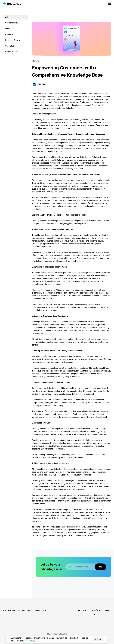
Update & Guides (12, 52)
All (6, 17)
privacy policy (29, 641)
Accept (98, 639)
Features (26, 610)
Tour (19, 610)
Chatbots (9, 34)
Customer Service (13, 23)
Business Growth (12, 40)
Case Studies (11, 46)
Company (36, 610)
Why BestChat (9, 610)
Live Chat (9, 29)
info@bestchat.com (101, 610)
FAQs (44, 610)
